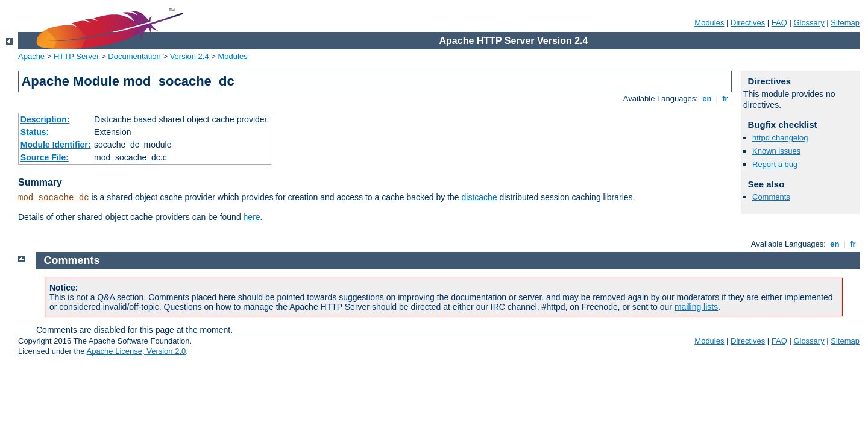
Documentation (134, 56)
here (252, 217)
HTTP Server (77, 56)
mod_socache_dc (54, 198)
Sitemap (845, 23)
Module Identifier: (56, 145)
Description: (45, 119)
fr (725, 99)
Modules (709, 23)
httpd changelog (780, 138)
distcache (480, 197)
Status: (35, 132)
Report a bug (775, 164)
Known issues (776, 151)
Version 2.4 (190, 56)
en (707, 99)
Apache (31, 56)
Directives (748, 23)
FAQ (779, 23)
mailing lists (696, 307)
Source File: (45, 157)
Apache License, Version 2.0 (136, 351)
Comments (771, 197)
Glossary (809, 23)
